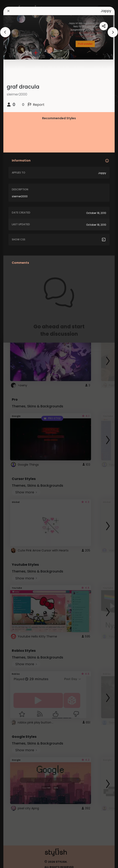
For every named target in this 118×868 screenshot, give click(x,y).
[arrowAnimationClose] (5, 32)
